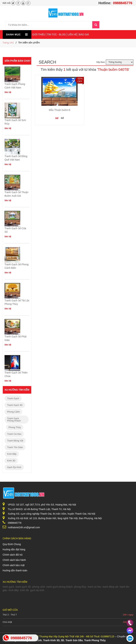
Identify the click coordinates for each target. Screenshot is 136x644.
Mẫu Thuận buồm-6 (60, 110)
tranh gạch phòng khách (14, 420)
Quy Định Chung (12, 544)
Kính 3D (11, 461)
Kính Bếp (12, 454)
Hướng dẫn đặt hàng (14, 549)
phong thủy (15, 427)
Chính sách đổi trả (13, 555)
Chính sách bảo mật (14, 565)
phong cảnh (13, 412)
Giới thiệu (39, 34)
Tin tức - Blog (56, 34)
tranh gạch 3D (15, 405)
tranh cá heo (14, 434)
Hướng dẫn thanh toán (15, 570)
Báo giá (84, 34)
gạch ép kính (14, 467)
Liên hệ (72, 34)
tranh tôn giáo (15, 447)
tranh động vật (15, 441)
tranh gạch (13, 398)
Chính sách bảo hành (14, 560)
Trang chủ (8, 43)
